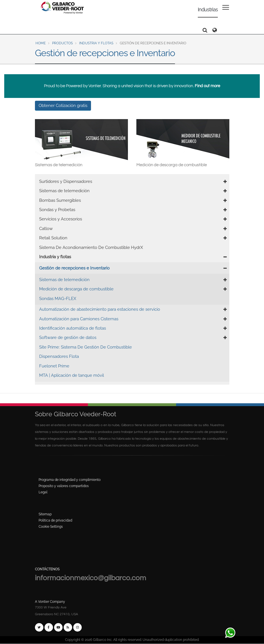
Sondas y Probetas (57, 210)
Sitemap (45, 514)
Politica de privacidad (55, 520)
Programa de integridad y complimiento (70, 480)
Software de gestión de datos (68, 338)
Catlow (46, 229)
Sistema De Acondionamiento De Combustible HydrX (91, 247)
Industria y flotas (96, 43)
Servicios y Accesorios (61, 219)
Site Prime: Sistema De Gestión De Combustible (86, 347)
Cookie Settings (51, 527)
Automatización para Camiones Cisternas (79, 319)
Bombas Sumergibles (60, 200)
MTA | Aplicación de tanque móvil (72, 375)
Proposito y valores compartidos (64, 486)
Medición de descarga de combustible (76, 289)
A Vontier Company (50, 602)
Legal (43, 492)
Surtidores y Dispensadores (66, 181)
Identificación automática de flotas (73, 328)
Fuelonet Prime (54, 366)
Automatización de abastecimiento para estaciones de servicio (100, 309)
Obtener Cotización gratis (63, 106)
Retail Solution (53, 238)
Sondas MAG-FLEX (58, 299)
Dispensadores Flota (59, 356)
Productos (62, 43)
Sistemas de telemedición (64, 191)
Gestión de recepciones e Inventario (74, 268)
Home (41, 43)
